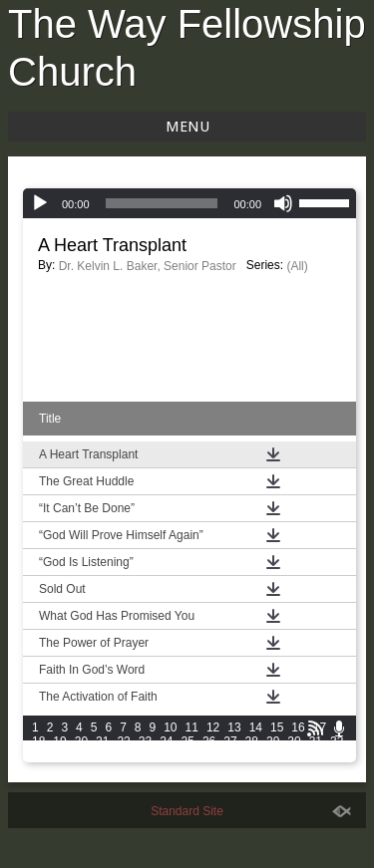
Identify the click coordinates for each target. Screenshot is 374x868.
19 (59, 741)
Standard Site (187, 811)
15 (277, 727)
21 (102, 741)
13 (234, 727)
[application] (189, 203)
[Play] (40, 203)
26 (209, 741)
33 (38, 755)
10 (170, 727)
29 (273, 741)
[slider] (162, 203)
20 (81, 741)
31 (316, 741)
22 (123, 741)
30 (294, 741)
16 (298, 727)
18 (38, 741)
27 (230, 741)
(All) (297, 266)
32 (337, 741)
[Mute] (283, 203)
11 (192, 727)
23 (145, 741)
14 (256, 727)
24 (166, 741)
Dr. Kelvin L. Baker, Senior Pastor (148, 266)
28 (252, 741)
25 (188, 741)
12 (213, 727)
